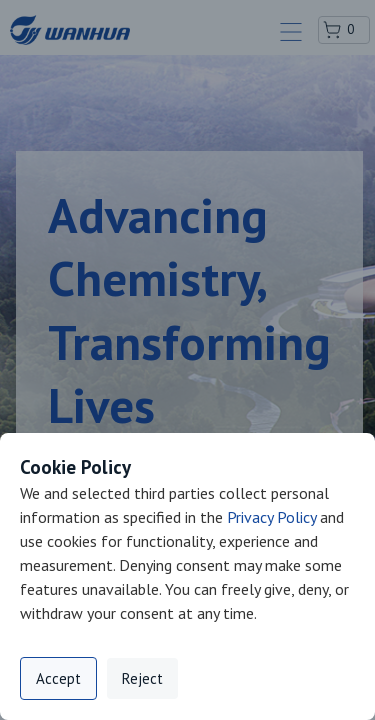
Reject (142, 678)
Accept (58, 678)
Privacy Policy (271, 517)
